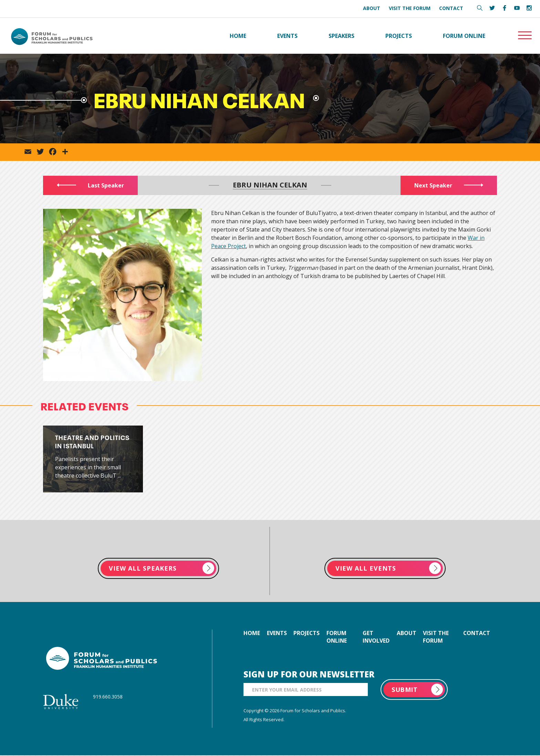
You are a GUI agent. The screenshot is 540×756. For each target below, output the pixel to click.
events (277, 634)
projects (307, 634)
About (372, 8)
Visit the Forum (410, 8)
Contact (451, 8)
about (407, 634)
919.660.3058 (108, 697)
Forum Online (464, 36)
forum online (338, 637)
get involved (377, 637)
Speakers (341, 36)
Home (238, 36)
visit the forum (437, 637)
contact (476, 634)
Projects (399, 36)
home (252, 634)
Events (287, 36)
